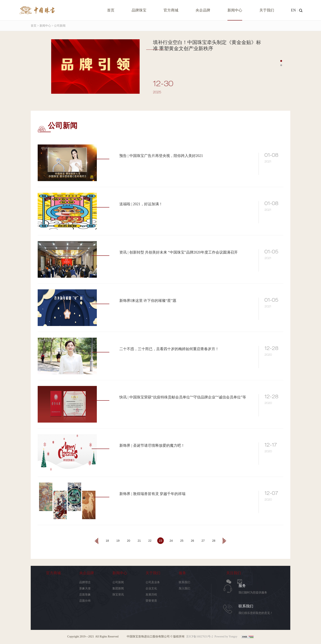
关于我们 (267, 10)
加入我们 (184, 588)
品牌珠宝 (139, 10)
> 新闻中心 (44, 26)
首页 (111, 10)
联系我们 (184, 582)
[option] (157, 69)
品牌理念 (85, 582)
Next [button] (288, 77)
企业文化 (151, 588)
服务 (182, 573)
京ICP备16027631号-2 (199, 637)
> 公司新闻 (58, 26)
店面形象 (85, 595)
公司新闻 (118, 582)
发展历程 (151, 595)
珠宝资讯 (118, 595)
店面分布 (85, 601)
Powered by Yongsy (226, 637)
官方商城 (171, 10)
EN (293, 10)
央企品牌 (203, 10)
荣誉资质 (151, 601)
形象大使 (85, 588)
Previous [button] (33, 77)
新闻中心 (235, 10)
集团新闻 (118, 588)
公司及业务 (153, 582)
